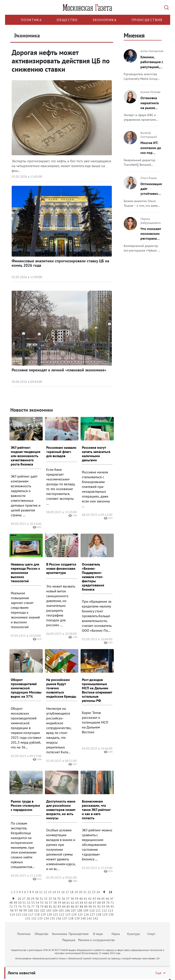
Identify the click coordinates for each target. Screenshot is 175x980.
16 (63, 892)
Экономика (104, 20)
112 (104, 911)
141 (89, 918)
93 (103, 907)
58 (55, 903)
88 (81, 907)
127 (92, 914)
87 (77, 907)
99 (25, 911)
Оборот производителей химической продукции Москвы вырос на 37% (26, 688)
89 (86, 907)
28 (28, 899)
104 (55, 911)
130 (111, 914)
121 (55, 914)
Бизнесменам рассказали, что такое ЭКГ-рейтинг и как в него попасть (96, 810)
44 (99, 899)
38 (72, 899)
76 (29, 907)
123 (68, 914)
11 (41, 892)
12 (45, 892)
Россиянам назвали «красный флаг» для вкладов (61, 452)
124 (74, 914)
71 (112, 903)
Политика (31, 20)
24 (98, 892)
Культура (134, 934)
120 (49, 914)
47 (112, 899)
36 (63, 899)
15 (59, 892)
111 (98, 911)
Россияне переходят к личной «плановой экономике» (59, 370)
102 (43, 911)
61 (68, 903)
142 (96, 918)
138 (71, 918)
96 (12, 911)
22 (89, 892)
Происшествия (147, 20)
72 (11, 907)
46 (107, 899)
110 (92, 911)
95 (112, 907)
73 (15, 907)
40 (81, 899)
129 (105, 914)
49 (15, 903)
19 (76, 892)
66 (90, 903)
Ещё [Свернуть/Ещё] (161, 973)
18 (72, 892)
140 (83, 918)
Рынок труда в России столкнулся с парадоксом (25, 805)
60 (64, 903)
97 (16, 911)
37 (68, 899)
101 (37, 911)
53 (33, 903)
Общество (67, 20)
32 (46, 899)
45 (103, 899)
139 (77, 918)
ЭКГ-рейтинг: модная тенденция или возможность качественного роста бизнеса (26, 456)
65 (86, 903)
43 (94, 899)
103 (49, 911)
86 (73, 907)
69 (103, 903)
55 (42, 903)
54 (37, 903)
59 (59, 903)
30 (37, 899)
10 (37, 892)
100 (30, 911)
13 (50, 892)
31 (41, 899)
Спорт (151, 934)
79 (42, 907)
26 (19, 899)
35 (59, 899)
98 (21, 911)
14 (54, 892)
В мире (98, 934)
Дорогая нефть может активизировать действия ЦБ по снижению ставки (61, 61)
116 (25, 914)
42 (90, 899)
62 (73, 903)
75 (24, 907)
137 (65, 918)
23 (94, 892)
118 (37, 914)
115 (18, 914)
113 (111, 911)
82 (55, 907)
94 (108, 907)
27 (24, 899)
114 (12, 914)
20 (81, 892)
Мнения (134, 35)
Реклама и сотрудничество (97, 940)
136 (59, 918)
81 (51, 907)
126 (86, 914)
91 (95, 907)
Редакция (69, 940)
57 (51, 903)
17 (67, 892)
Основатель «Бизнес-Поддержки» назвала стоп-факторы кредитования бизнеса (93, 577)
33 (50, 899)
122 (62, 914)
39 (77, 899)
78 (37, 907)
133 (40, 918)
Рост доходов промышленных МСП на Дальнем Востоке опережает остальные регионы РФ (97, 690)
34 (55, 899)
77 (33, 907)
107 (74, 911)
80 (46, 907)
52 (29, 903)
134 (46, 918)
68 (99, 903)
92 (99, 907)
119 (43, 914)
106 (67, 911)
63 (77, 903)
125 (80, 914)
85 (68, 907)
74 (20, 907)
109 (86, 911)
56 (46, 903)
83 (59, 907)
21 (85, 892)
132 (34, 918)
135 (52, 918)
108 (80, 911)
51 (24, 903)
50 (20, 903)
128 (99, 914)
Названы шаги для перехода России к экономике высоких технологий (25, 573)
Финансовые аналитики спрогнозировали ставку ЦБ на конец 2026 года (60, 263)
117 (31, 914)
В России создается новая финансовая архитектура (61, 568)
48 (11, 903)
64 (81, 903)
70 (108, 903)
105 (61, 911)
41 (85, 899)
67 (95, 903)
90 (90, 907)
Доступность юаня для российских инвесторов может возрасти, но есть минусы (61, 810)
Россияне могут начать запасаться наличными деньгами (96, 454)
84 (64, 907)
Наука (116, 934)
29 (33, 899)
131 (28, 918)
